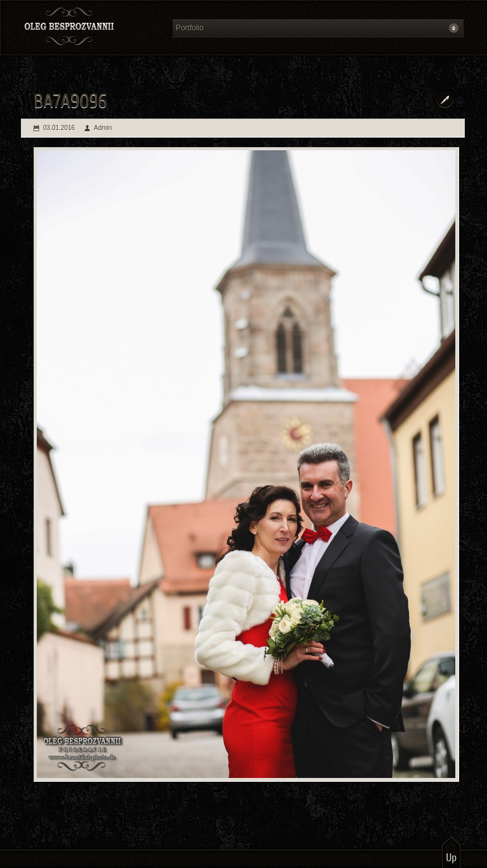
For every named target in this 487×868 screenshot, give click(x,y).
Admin (103, 128)
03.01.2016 (59, 128)
